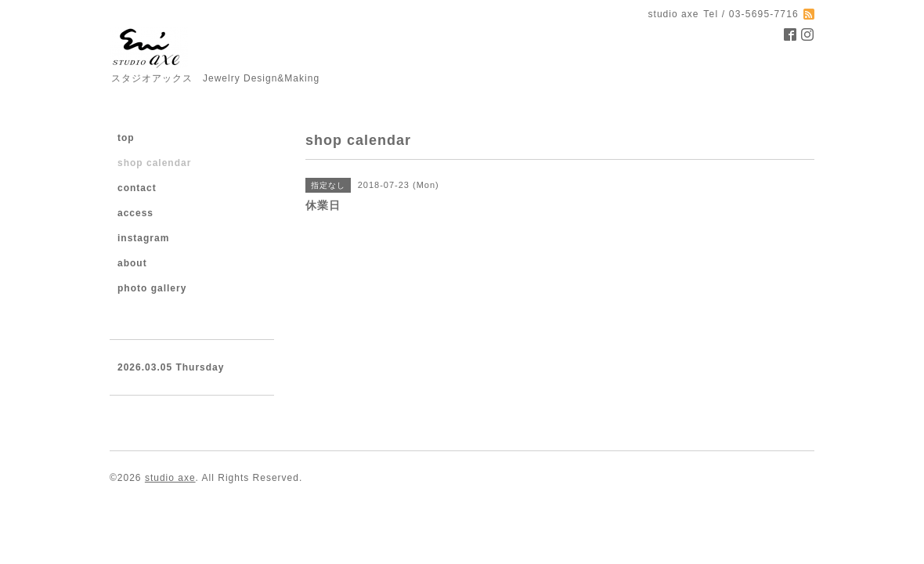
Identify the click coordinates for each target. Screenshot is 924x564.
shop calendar (154, 163)
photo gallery (152, 288)
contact (137, 188)
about (132, 263)
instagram (143, 238)
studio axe (170, 478)
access (135, 213)
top (126, 138)
